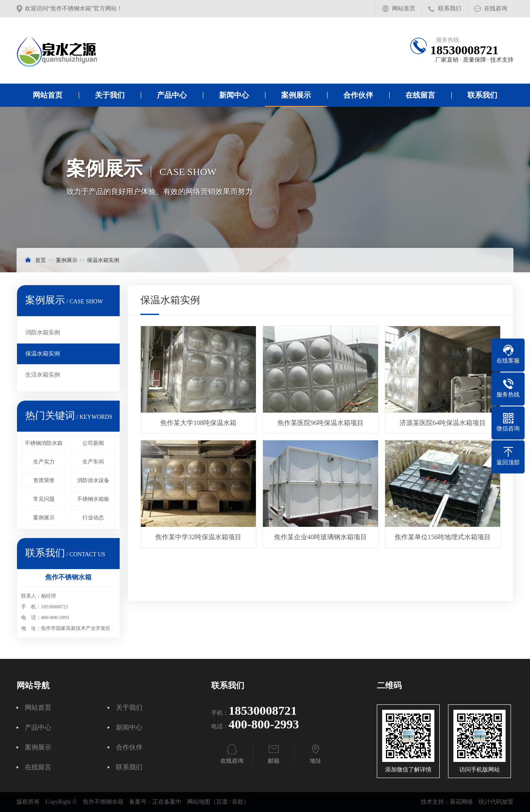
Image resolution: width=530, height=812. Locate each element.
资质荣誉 (44, 480)
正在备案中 (167, 802)
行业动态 (93, 518)
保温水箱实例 (103, 260)
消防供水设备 (93, 480)
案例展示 (296, 95)
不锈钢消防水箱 (44, 443)
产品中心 (172, 95)
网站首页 (404, 8)
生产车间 (93, 462)
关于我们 (110, 95)
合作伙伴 (358, 95)
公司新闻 (93, 443)
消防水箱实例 (43, 333)
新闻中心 (234, 95)
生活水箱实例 (43, 375)
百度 (222, 802)
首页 (41, 260)
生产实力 (44, 462)
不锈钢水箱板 (93, 499)
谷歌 (238, 802)
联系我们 (450, 8)
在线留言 (420, 95)
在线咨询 (496, 8)
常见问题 (44, 499)
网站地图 (199, 802)
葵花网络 (461, 802)
